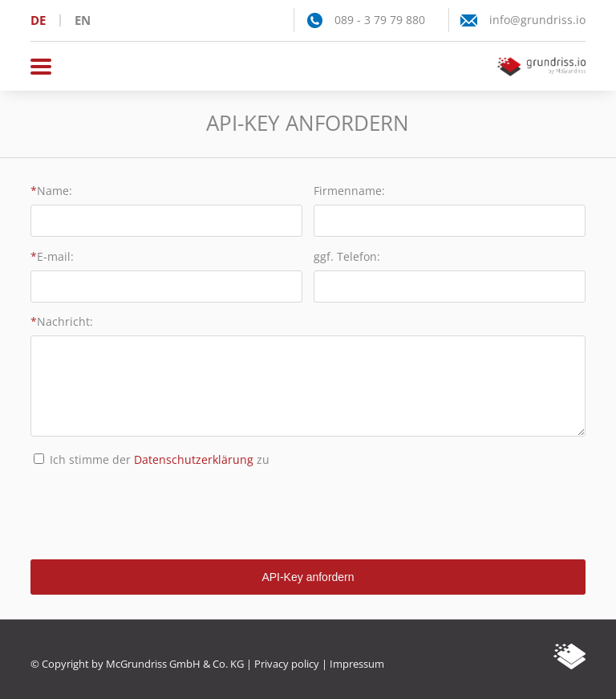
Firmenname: (349, 191)
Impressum (357, 664)
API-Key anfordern (308, 577)
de (38, 20)
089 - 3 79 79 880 (380, 20)
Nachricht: (65, 321)
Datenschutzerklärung (194, 459)
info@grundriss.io (537, 20)
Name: (55, 191)
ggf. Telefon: (347, 256)
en (83, 20)
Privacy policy (287, 664)
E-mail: (55, 256)
